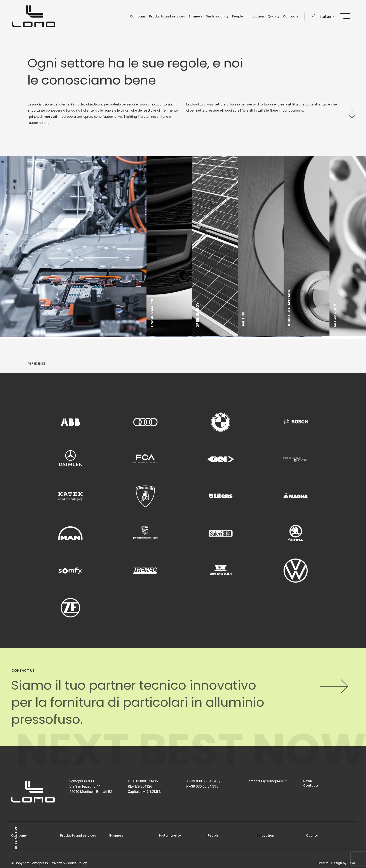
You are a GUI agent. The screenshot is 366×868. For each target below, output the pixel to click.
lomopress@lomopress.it (267, 781)
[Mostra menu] (349, 15)
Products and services (167, 16)
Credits (323, 863)
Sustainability (217, 16)
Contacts (291, 16)
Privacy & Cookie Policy (69, 863)
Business (195, 16)
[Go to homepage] (33, 16)
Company (138, 16)
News (308, 781)
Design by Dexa (343, 863)
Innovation (255, 16)
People (238, 16)
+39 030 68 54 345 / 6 (206, 781)
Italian (326, 17)
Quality (274, 16)
